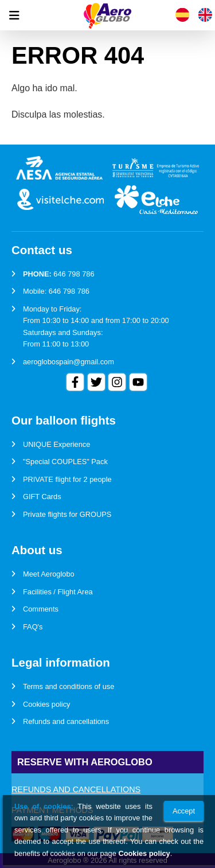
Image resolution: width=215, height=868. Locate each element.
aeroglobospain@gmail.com (69, 362)
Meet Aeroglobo (49, 574)
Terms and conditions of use (69, 686)
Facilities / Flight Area (58, 592)
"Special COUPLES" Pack (65, 462)
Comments (41, 609)
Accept (184, 811)
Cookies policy (47, 704)
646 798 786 (74, 274)
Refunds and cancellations (66, 721)
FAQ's (33, 627)
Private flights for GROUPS (67, 514)
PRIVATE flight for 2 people (67, 479)
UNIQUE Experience (56, 444)
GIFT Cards (42, 497)
